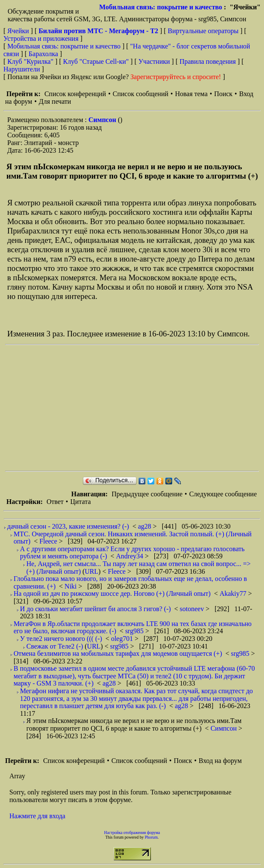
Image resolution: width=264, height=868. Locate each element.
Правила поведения (208, 61)
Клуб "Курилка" (30, 61)
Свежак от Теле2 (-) (55, 646)
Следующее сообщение (223, 494)
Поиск (223, 94)
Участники (154, 61)
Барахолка (43, 54)
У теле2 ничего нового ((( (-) (61, 639)
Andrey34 (131, 556)
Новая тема (192, 94)
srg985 (135, 631)
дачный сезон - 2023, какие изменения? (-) (68, 526)
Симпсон (103, 120)
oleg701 (123, 639)
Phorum (151, 837)
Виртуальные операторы (203, 31)
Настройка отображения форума (132, 832)
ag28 (145, 526)
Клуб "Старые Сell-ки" (96, 61)
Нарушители (22, 69)
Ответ (55, 502)
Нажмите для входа (37, 816)
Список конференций (75, 94)
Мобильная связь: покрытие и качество (160, 7)
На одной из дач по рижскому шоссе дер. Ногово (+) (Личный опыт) (112, 593)
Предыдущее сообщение (147, 494)
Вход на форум (220, 761)
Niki (71, 586)
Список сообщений (141, 94)
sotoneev (193, 609)
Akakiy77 (234, 593)
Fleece (49, 541)
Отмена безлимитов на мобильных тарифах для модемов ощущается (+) (118, 653)
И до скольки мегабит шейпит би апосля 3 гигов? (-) (95, 609)
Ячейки (19, 31)
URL (91, 571)
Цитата (80, 502)
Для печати (55, 101)
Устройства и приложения (41, 38)
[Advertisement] (135, 408)
